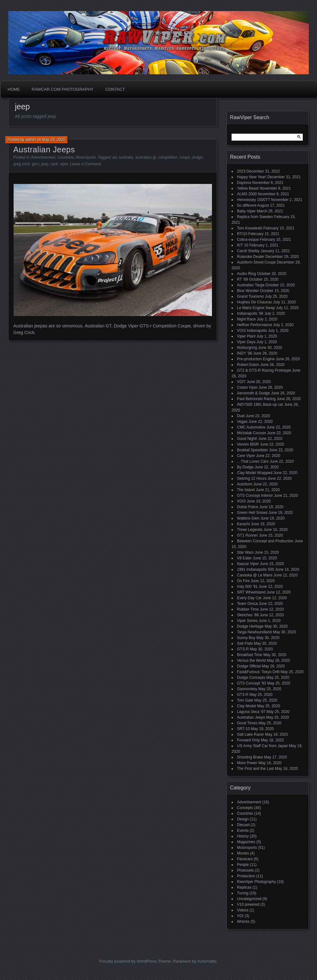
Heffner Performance (255, 325)
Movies (243, 853)
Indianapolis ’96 (250, 313)
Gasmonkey (247, 689)
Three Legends (250, 530)
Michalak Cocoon (252, 433)
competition (168, 157)
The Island (246, 490)
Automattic (207, 961)
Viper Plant (246, 336)
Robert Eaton (248, 365)
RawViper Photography (256, 882)
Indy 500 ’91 (247, 587)
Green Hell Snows (252, 513)
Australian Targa (251, 285)
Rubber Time (248, 609)
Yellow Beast (248, 188)
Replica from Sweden (255, 217)
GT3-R (243, 695)
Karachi (243, 524)
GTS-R (243, 649)
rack (54, 164)
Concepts (245, 808)
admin (31, 140)
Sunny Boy (246, 638)
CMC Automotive (251, 427)
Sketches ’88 (248, 615)
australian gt (145, 157)
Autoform (245, 484)
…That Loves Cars (253, 461)
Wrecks (243, 922)
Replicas (244, 887)
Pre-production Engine (256, 359)
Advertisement (43, 157)
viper (64, 164)
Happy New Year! (252, 177)
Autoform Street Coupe (256, 262)
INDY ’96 (245, 353)
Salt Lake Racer (250, 734)
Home (14, 89)
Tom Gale (245, 700)
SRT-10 (243, 729)
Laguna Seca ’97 (251, 712)
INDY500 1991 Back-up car (260, 405)
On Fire (243, 581)
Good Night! (247, 439)
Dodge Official (249, 666)
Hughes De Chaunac (255, 302)
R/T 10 (243, 245)
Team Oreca (247, 604)
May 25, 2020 (54, 140)
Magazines (246, 842)
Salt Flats (245, 643)
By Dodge (245, 467)
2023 (241, 171)
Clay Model (246, 706)
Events (243, 831)
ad (114, 157)
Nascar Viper (248, 564)
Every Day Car (249, 598)
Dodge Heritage (250, 626)
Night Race (246, 319)
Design (243, 819)
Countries (65, 157)
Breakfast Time (250, 655)
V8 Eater (244, 558)
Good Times (247, 723)
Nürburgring (247, 348)
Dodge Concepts (251, 678)
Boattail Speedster (252, 450)
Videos (243, 910)
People (243, 865)
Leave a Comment (85, 164)
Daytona (244, 183)
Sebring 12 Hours (252, 478)
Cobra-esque (248, 240)
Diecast (243, 825)
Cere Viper (246, 456)
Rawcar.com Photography (63, 89)
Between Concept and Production (265, 541)
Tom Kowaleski (250, 228)
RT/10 (242, 234)
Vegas (242, 422)
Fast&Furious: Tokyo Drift (258, 672)
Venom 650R (248, 444)
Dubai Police (248, 507)
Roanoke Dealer (251, 257)
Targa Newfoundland (254, 632)
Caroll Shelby (248, 251)
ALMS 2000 (247, 194)
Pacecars (245, 859)
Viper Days (246, 342)
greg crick (22, 164)
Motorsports (86, 157)
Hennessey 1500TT (254, 200)
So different (247, 205)
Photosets (245, 870)
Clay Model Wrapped (255, 473)
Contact (115, 89)
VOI (240, 916)
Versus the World (251, 660)
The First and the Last (255, 769)
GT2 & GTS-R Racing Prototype (264, 370)
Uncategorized (249, 899)
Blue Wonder (248, 291)
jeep (45, 164)
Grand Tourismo (250, 296)
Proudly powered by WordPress (128, 961)
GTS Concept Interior (255, 496)
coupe (185, 157)
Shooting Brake (250, 757)
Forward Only (248, 740)
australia (126, 157)
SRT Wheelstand (251, 592)
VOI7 (241, 382)
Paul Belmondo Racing (256, 399)
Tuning (243, 893)
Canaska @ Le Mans (255, 575)
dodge (197, 157)
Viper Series (247, 621)
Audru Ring (246, 274)
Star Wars (245, 552)
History (243, 836)
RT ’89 (242, 279)
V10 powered (248, 904)
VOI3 (241, 501)
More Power (247, 763)
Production (246, 876)
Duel (241, 416)
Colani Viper (247, 387)
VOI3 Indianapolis (252, 331)
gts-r (36, 164)
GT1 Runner (247, 535)
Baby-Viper (246, 211)
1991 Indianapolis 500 (255, 569)
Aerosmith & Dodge (253, 393)
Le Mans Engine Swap (256, 308)
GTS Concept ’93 (252, 683)
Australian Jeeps (44, 149)
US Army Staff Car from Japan (262, 746)
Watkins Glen (248, 518)
